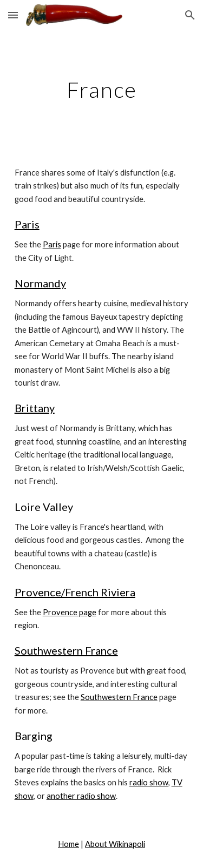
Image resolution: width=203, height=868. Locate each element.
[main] (102, 90)
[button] (13, 15)
